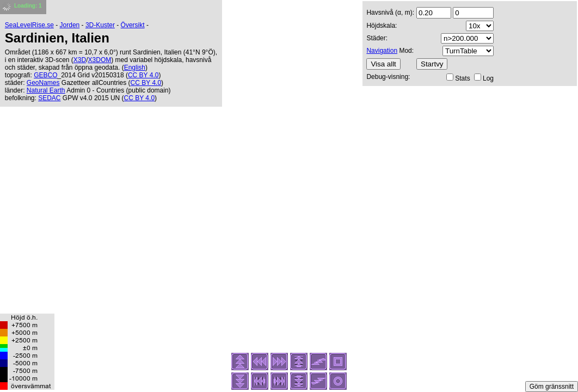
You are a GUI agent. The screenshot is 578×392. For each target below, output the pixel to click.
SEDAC (49, 98)
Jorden (70, 25)
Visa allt (383, 64)
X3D (80, 60)
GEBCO (45, 75)
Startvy (432, 64)
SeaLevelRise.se (29, 25)
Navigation (382, 51)
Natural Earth (46, 90)
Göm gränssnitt (552, 387)
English (135, 68)
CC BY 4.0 (143, 75)
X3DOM (100, 60)
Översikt (133, 25)
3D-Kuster (100, 25)
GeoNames (43, 83)
